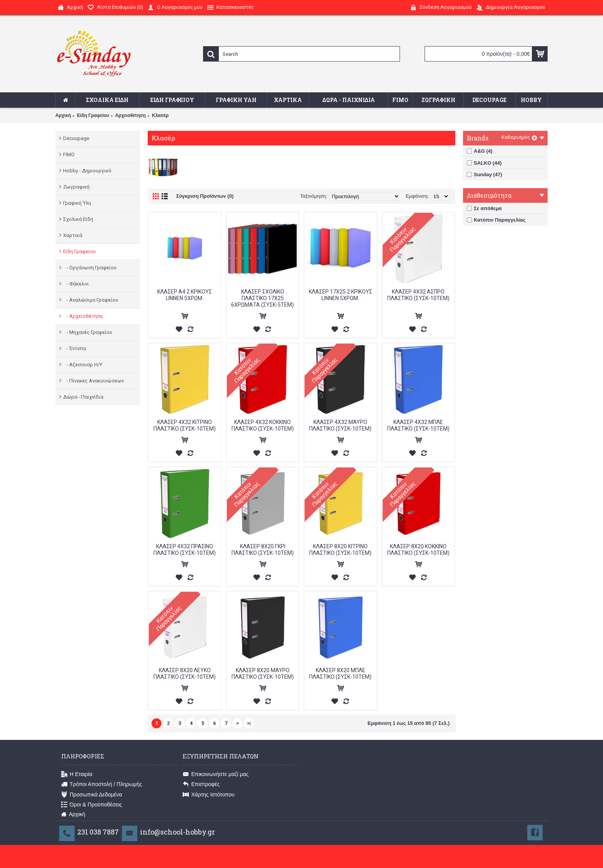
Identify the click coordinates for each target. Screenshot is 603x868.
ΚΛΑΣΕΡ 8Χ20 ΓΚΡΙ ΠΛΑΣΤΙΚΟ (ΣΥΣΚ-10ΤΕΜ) (263, 550)
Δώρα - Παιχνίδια (83, 397)
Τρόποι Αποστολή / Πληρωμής (102, 785)
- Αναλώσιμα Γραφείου (91, 300)
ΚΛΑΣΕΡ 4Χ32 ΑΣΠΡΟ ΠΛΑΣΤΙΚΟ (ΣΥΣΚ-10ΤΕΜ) (418, 295)
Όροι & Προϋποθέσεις (92, 805)
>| (249, 723)
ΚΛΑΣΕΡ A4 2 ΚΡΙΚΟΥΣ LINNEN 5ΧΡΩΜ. (185, 295)
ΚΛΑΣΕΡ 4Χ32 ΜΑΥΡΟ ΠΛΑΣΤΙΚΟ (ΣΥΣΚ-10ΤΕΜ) (340, 425)
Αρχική (63, 115)
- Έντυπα (75, 348)
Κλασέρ (160, 115)
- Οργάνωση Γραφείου (90, 268)
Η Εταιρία (77, 775)
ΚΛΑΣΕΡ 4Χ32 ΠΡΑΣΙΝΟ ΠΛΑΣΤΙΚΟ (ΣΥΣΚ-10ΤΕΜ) (185, 550)
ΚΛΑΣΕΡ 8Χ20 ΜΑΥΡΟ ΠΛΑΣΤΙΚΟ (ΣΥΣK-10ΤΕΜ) (263, 674)
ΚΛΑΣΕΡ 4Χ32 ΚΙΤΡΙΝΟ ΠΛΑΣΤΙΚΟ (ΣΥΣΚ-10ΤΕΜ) (185, 425)
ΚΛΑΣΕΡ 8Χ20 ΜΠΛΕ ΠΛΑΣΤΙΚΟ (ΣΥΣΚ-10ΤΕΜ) (340, 674)
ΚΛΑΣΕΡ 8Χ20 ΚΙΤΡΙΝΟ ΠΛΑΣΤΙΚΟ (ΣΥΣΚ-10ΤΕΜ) (340, 550)
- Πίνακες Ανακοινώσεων (93, 381)
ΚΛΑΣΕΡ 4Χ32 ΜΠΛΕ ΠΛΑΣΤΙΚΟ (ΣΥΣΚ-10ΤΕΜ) (418, 425)
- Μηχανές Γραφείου (88, 332)
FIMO (69, 154)
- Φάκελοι (76, 284)
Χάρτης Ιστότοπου (209, 795)
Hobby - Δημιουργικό (87, 171)
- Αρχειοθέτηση (83, 316)
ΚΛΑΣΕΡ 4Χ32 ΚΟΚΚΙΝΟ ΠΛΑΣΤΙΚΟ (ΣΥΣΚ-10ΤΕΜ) (263, 425)
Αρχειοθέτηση (131, 115)
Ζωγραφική (76, 187)
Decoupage (76, 138)
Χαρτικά (73, 235)
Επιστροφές (201, 785)
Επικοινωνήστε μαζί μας (216, 775)
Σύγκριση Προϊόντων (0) (205, 196)
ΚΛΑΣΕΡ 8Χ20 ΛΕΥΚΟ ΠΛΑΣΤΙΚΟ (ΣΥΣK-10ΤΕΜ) (185, 674)
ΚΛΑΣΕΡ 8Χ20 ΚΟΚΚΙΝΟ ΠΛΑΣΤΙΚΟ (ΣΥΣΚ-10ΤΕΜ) (418, 550)
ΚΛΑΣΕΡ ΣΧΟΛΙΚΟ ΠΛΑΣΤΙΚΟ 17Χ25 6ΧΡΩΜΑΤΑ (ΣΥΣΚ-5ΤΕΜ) (262, 298)
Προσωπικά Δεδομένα (92, 795)
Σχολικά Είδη (78, 219)
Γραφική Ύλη (77, 203)
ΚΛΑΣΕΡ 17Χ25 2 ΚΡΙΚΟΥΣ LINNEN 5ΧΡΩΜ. (341, 295)
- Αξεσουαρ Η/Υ (83, 365)
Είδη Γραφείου (93, 115)
